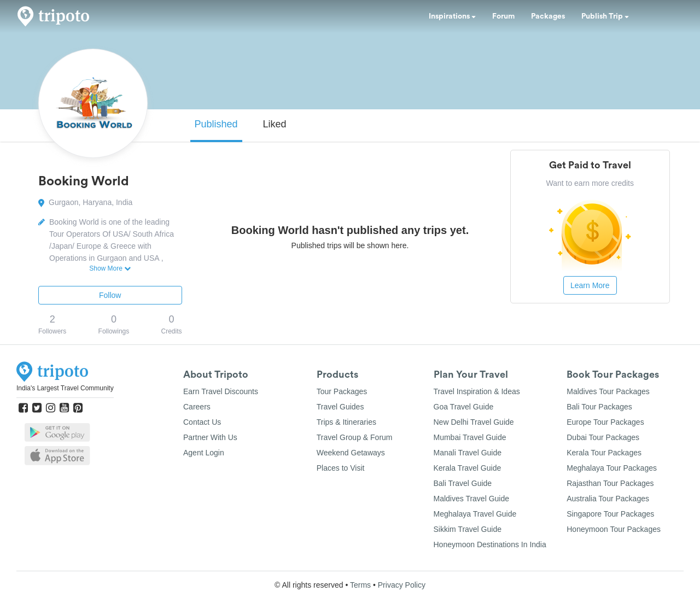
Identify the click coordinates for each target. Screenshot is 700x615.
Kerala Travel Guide (468, 468)
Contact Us (202, 422)
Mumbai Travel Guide (470, 437)
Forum (503, 16)
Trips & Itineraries (346, 422)
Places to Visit (341, 468)
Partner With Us (210, 437)
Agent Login (204, 453)
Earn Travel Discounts (221, 391)
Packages (548, 16)
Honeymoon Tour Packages (614, 529)
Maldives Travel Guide (472, 499)
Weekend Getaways (351, 453)
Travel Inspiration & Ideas (477, 391)
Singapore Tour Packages (610, 514)
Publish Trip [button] (605, 16)
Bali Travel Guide (463, 483)
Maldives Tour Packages (608, 391)
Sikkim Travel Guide (468, 529)
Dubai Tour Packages (603, 437)
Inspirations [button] (452, 16)
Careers (197, 407)
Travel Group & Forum (355, 437)
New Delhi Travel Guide (474, 422)
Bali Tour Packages (599, 407)
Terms (360, 585)
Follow (110, 295)
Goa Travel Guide (464, 407)
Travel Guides (340, 407)
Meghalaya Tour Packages (612, 468)
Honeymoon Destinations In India (490, 544)
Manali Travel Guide (468, 453)
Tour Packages (342, 391)
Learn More (590, 285)
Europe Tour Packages (605, 422)
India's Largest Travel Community (65, 388)
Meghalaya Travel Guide (475, 514)
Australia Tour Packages (608, 499)
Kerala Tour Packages (604, 453)
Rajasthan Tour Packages (610, 483)
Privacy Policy (402, 585)
